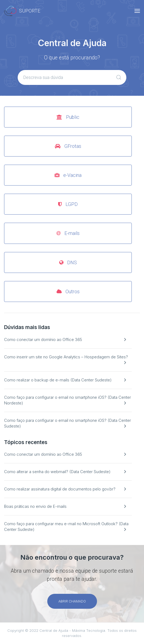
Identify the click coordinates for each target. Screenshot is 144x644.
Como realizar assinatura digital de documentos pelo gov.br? (60, 489)
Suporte (22, 11)
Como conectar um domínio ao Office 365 (43, 339)
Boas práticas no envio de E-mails (35, 506)
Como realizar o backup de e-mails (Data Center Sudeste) (58, 380)
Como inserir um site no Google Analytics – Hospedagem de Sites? (66, 357)
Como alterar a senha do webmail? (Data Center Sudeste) (57, 472)
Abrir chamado (72, 601)
